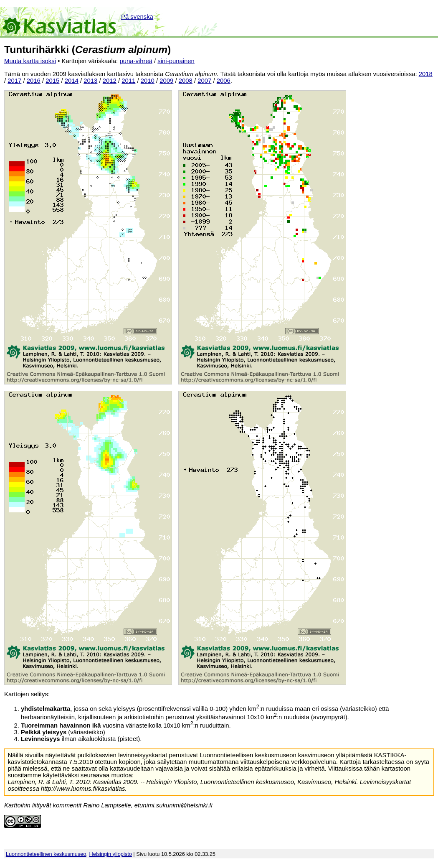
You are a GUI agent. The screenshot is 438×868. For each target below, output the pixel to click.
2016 (34, 81)
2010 (148, 81)
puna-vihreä (136, 61)
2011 (128, 81)
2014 (72, 81)
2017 (14, 81)
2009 (166, 81)
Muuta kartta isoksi (30, 61)
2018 (426, 74)
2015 (52, 81)
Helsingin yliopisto (111, 854)
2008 (186, 81)
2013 (90, 81)
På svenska (137, 17)
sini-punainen (176, 61)
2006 (224, 81)
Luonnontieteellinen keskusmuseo (46, 854)
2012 (110, 81)
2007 (204, 81)
